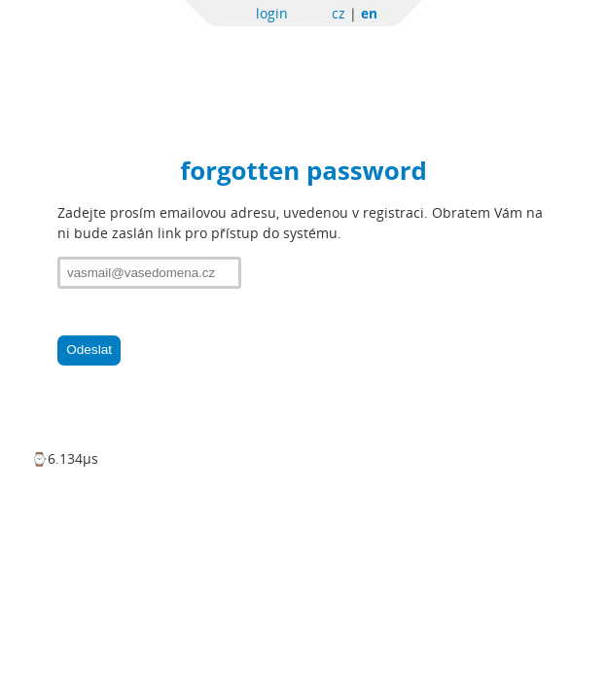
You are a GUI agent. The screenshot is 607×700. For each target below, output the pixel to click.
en (369, 13)
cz (339, 13)
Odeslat (89, 350)
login (272, 13)
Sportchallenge (229, 61)
